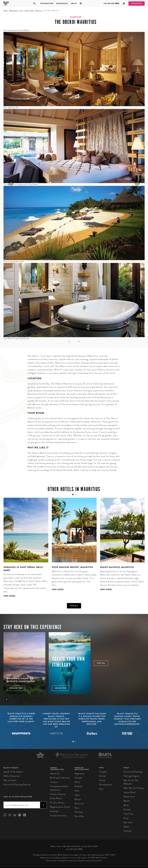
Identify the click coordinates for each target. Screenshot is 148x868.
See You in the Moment (131, 782)
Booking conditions (60, 778)
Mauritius (39, 11)
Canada (78, 778)
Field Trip (128, 814)
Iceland (78, 786)
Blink (126, 805)
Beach (127, 801)
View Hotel (10, 596)
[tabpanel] (24, 550)
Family (102, 776)
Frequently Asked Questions (59, 788)
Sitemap (54, 811)
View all (74, 606)
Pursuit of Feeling (133, 772)
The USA (79, 816)
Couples (103, 772)
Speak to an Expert (13, 772)
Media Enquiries (12, 776)
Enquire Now (137, 4)
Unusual (128, 831)
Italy (77, 791)
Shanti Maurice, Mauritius (117, 567)
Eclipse (127, 809)
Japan (77, 795)
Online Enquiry (58, 794)
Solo (101, 789)
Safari (126, 827)
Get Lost (128, 822)
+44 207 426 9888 (111, 3)
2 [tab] (75, 742)
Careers (54, 782)
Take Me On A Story (134, 788)
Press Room (56, 798)
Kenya (78, 799)
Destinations (47, 4)
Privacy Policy (57, 803)
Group (102, 780)
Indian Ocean (29, 11)
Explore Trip (16, 688)
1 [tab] (73, 742)
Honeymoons (106, 785)
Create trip (61, 688)
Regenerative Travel (60, 807)
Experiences (62, 4)
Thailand (79, 812)
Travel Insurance (58, 816)
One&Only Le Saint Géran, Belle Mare (23, 569)
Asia (21, 11)
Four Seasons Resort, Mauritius (73, 567)
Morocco (79, 804)
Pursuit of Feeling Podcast (17, 785)
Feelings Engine (132, 776)
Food (126, 818)
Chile (77, 782)
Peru (77, 808)
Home (6, 11)
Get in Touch (10, 780)
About (74, 4)
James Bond (130, 792)
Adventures (129, 797)
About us (55, 774)
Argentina (80, 774)
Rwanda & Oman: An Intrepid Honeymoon (21, 680)
